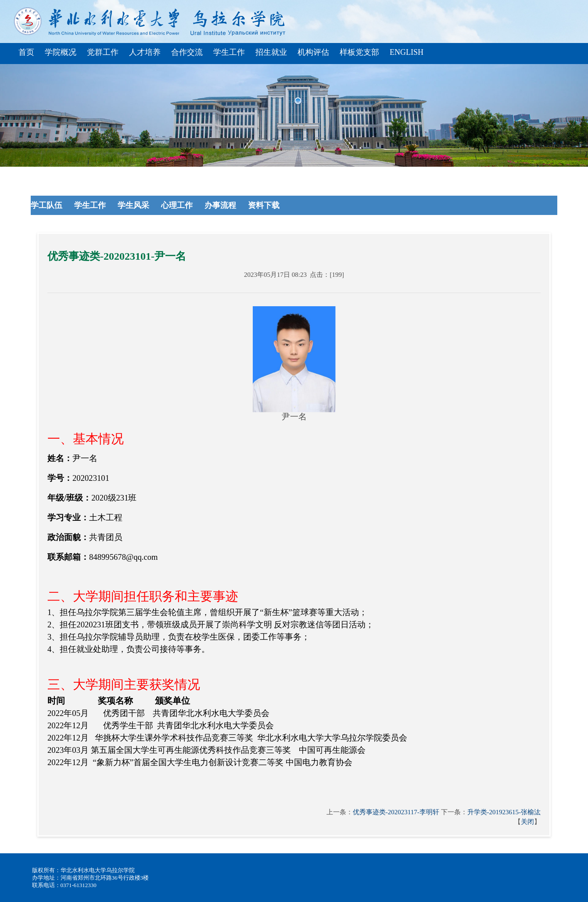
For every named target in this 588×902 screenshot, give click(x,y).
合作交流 (187, 52)
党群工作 (103, 52)
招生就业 (271, 52)
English (407, 52)
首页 (26, 52)
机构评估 (313, 52)
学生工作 (229, 52)
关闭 (527, 822)
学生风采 (134, 205)
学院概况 (61, 52)
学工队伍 (48, 205)
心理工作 (178, 205)
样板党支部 (359, 52)
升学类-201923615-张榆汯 (504, 812)
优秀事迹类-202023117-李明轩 (396, 812)
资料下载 (265, 205)
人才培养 (145, 52)
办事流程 (221, 205)
